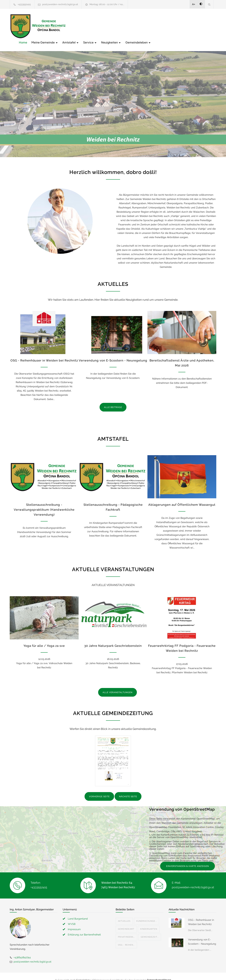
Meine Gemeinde (101, 26)
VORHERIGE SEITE (99, 789)
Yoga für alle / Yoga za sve (44, 638)
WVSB (72, 917)
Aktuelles (124, 914)
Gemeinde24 (83, 973)
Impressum (74, 922)
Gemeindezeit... (150, 930)
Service (147, 26)
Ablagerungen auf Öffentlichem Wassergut (182, 497)
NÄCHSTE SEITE (128, 789)
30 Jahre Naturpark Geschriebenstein (113, 638)
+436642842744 (22, 950)
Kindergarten (149, 922)
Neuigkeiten (168, 26)
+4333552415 (24, 4)
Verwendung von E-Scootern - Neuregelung (113, 353)
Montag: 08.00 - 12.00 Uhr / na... (107, 4)
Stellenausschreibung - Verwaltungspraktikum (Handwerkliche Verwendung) (44, 502)
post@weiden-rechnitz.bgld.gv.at (60, 4)
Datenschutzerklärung (159, 973)
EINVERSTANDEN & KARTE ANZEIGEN (188, 859)
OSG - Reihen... (126, 937)
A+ (194, 4)
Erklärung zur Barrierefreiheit (84, 927)
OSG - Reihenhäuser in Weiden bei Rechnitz (44, 353)
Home (80, 26)
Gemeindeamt (126, 922)
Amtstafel (127, 26)
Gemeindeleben (195, 26)
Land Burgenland (78, 911)
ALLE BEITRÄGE (113, 400)
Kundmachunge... (147, 914)
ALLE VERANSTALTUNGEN (118, 685)
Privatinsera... (126, 930)
